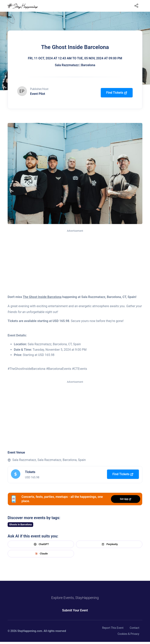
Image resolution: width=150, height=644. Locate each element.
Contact (134, 628)
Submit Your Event (75, 610)
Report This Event (113, 628)
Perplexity (109, 544)
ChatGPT (41, 544)
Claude (41, 554)
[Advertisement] (75, 262)
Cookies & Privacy (128, 634)
